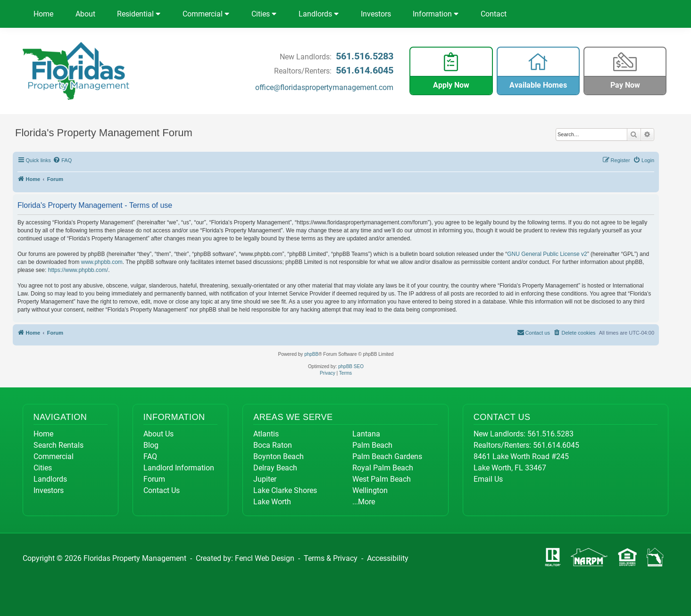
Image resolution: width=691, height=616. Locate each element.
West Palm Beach (382, 479)
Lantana (366, 434)
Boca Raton (273, 445)
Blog (151, 445)
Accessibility (388, 558)
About (85, 14)
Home (43, 14)
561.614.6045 (365, 70)
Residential (139, 14)
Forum (154, 479)
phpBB (311, 354)
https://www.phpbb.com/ (78, 270)
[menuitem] (63, 160)
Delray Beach (275, 468)
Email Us (488, 479)
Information (436, 14)
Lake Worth (272, 502)
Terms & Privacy (331, 558)
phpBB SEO (351, 366)
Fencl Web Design (265, 558)
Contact (494, 14)
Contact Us (162, 490)
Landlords (319, 14)
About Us (158, 434)
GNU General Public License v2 (547, 254)
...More (364, 502)
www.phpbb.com (102, 262)
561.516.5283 (365, 56)
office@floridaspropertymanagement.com (324, 87)
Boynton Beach (279, 456)
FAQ (150, 456)
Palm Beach (372, 445)
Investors (376, 14)
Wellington (370, 490)
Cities (264, 14)
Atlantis (266, 434)
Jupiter (265, 479)
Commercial (206, 14)
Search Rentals (58, 445)
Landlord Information (179, 468)
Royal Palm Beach (383, 468)
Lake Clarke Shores (285, 490)
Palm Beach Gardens (387, 456)
